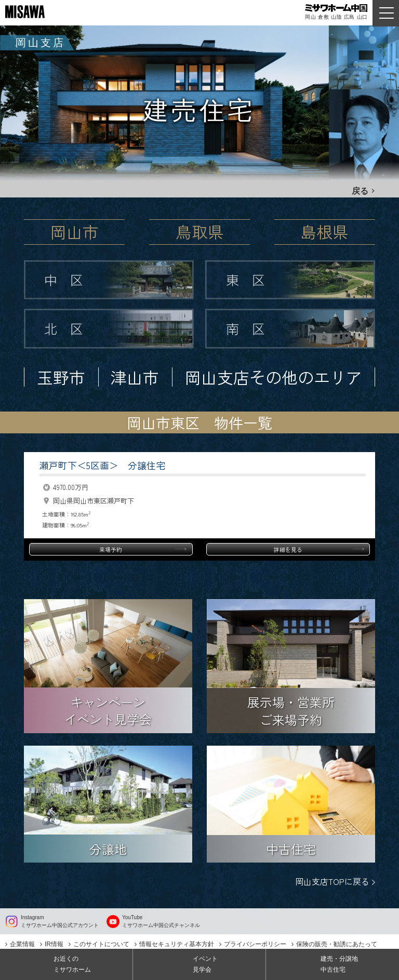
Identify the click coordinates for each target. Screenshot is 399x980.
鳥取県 (200, 231)
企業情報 (22, 944)
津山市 (135, 377)
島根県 (324, 231)
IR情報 (54, 944)
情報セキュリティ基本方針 (177, 944)
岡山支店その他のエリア (274, 377)
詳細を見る (288, 549)
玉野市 (61, 377)
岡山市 (75, 231)
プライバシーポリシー (255, 944)
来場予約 (111, 549)
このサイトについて (101, 944)
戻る (360, 191)
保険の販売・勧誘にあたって (337, 944)
